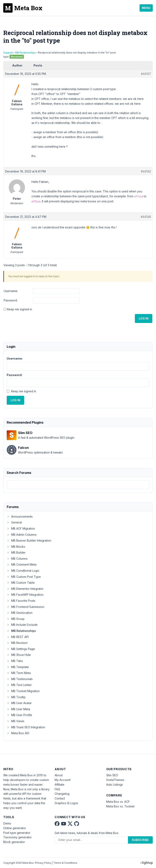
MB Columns (17, 559)
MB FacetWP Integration (25, 595)
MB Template (18, 667)
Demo (7, 823)
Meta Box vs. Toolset (120, 806)
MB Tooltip (16, 697)
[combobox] (78, 485)
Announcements (20, 516)
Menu (146, 8)
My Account (63, 780)
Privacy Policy (43, 863)
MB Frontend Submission (25, 607)
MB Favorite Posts (21, 601)
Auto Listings (115, 785)
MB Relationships (25, 53)
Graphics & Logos (66, 803)
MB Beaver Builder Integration (29, 540)
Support (8, 53)
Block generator (14, 842)
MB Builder (16, 552)
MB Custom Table (21, 583)
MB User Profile (19, 715)
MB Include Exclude (22, 625)
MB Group (16, 619)
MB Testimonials (20, 679)
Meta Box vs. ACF (118, 802)
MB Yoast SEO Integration (26, 727)
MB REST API (18, 637)
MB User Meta (18, 709)
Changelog (62, 794)
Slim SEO (112, 775)
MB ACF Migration (21, 528)
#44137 (146, 74)
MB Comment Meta (22, 564)
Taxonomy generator (17, 837)
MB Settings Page (21, 649)
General (14, 522)
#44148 (146, 217)
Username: (11, 291)
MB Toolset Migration (23, 691)
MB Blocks (16, 547)
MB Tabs (15, 661)
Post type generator (17, 833)
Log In (144, 318)
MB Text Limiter (19, 685)
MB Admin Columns (22, 535)
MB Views (16, 721)
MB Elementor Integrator (25, 589)
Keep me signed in (20, 309)
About (59, 775)
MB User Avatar (19, 703)
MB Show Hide (19, 655)
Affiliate (60, 785)
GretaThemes (115, 780)
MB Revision (17, 643)
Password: (11, 300)
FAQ (57, 789)
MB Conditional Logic (23, 571)
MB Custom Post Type (24, 577)
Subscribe (140, 840)
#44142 (146, 171)
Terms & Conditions (65, 863)
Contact (60, 798)
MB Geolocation (20, 613)
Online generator (15, 828)
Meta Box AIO (18, 733)
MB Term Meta (19, 673)
